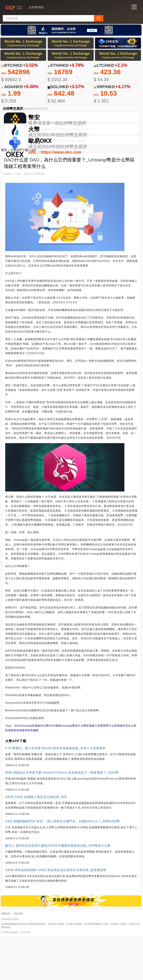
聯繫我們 (6, 957)
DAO (17, 769)
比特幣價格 (25, 976)
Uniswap (26, 769)
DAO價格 (55, 769)
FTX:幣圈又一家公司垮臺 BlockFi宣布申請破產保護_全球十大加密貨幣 (55, 792)
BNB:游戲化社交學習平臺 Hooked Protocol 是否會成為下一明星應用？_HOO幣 (62, 816)
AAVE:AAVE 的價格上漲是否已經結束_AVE (36, 841)
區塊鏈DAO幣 (40, 769)
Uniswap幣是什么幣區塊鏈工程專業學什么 (88, 769)
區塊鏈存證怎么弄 (125, 769)
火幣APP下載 (19, 194)
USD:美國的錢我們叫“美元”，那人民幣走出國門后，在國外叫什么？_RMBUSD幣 (63, 865)
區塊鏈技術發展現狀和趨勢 (22, 774)
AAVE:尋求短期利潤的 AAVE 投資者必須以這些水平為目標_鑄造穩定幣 (56, 914)
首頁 (4, 194)
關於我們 (19, 957)
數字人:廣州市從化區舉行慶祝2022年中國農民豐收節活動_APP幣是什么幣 (58, 890)
